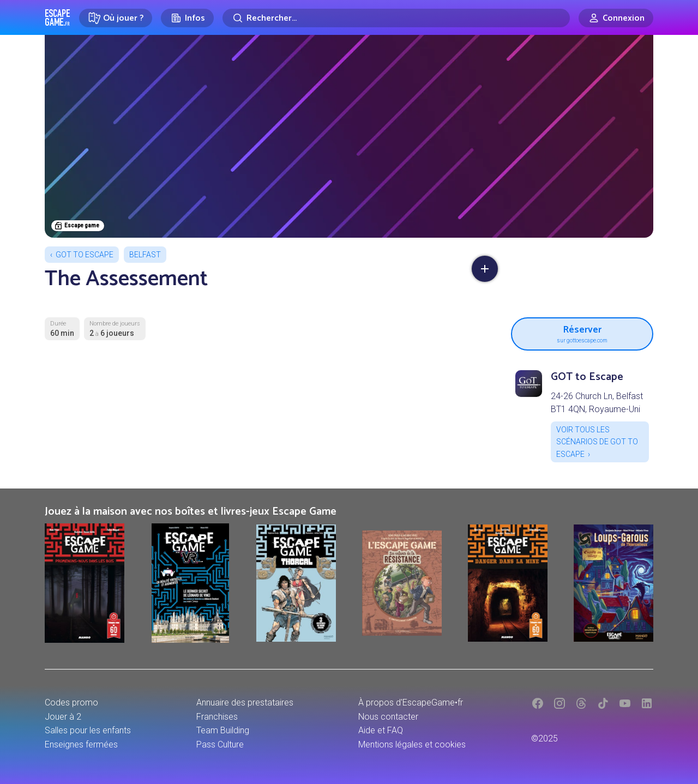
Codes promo (71, 702)
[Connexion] (616, 18)
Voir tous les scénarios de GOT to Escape (597, 442)
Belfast (145, 255)
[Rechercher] (396, 18)
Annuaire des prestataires (245, 702)
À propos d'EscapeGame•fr (411, 702)
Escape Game (58, 17)
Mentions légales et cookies (412, 744)
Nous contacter (388, 717)
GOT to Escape (85, 255)
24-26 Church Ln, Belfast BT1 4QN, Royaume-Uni (597, 403)
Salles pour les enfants (88, 730)
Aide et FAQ (381, 730)
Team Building (223, 730)
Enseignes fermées (81, 744)
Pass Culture (220, 744)
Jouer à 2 (63, 717)
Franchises (217, 717)
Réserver (582, 333)
